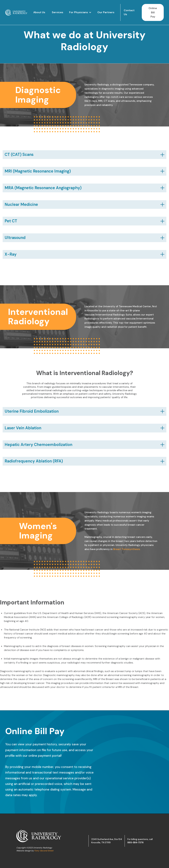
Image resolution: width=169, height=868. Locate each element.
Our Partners (106, 12)
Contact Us (129, 12)
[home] (16, 12)
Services (58, 12)
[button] (80, 12)
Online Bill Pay (153, 12)
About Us (39, 12)
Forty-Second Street (44, 851)
